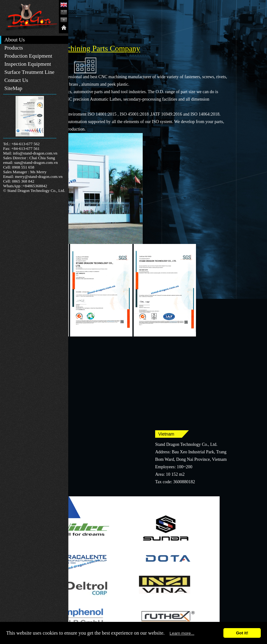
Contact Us (16, 80)
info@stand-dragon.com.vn (35, 153)
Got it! (242, 633)
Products (14, 48)
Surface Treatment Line (29, 72)
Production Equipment (28, 56)
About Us (15, 40)
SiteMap (13, 88)
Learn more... (182, 633)
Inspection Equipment (28, 64)
